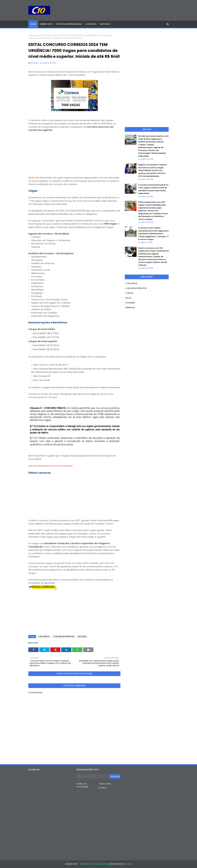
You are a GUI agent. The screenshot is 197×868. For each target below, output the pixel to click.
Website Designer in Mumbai (96, 864)
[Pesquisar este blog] (93, 776)
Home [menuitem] (33, 24)
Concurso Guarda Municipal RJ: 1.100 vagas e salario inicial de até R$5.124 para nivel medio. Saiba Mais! (153, 189)
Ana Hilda (34, 63)
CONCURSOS (44, 636)
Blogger (128, 864)
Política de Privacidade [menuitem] (69, 24)
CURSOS (130, 293)
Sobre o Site (105, 784)
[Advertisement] (74, 156)
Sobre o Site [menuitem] (46, 24)
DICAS (129, 298)
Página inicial (34, 35)
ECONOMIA (130, 303)
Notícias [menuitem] (105, 24)
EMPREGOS (130, 308)
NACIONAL (47, 35)
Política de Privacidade (82, 785)
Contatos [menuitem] (91, 24)
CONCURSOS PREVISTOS (64, 636)
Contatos (102, 788)
